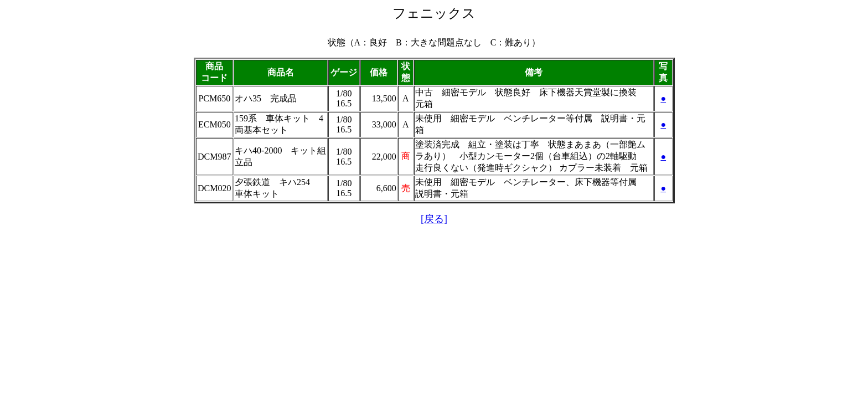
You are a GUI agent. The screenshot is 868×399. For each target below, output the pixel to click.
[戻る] (434, 219)
